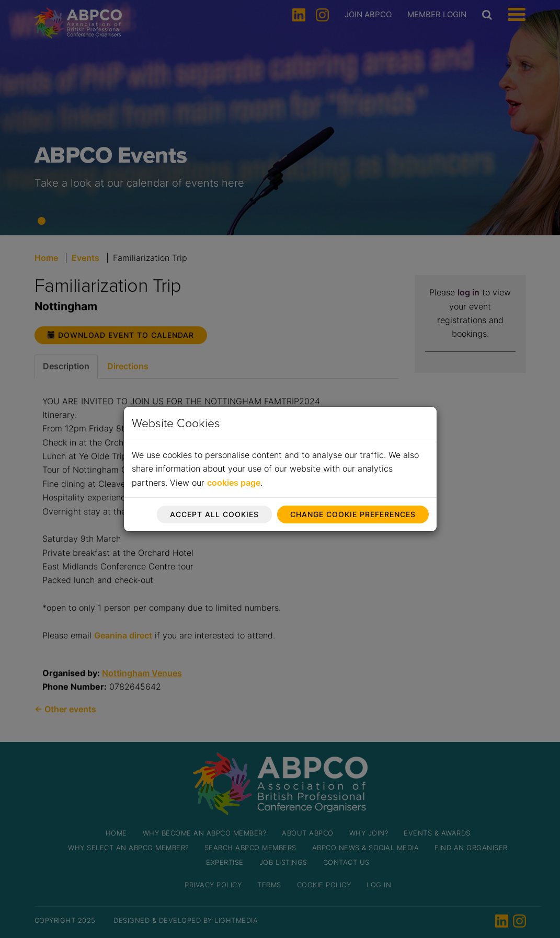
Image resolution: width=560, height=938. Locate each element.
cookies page (234, 483)
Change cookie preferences (353, 514)
